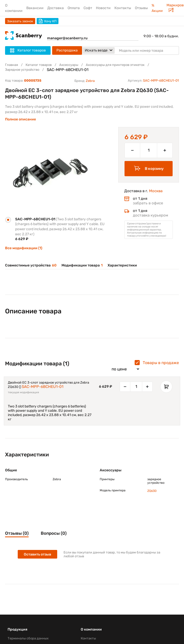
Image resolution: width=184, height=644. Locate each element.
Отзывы (141, 8)
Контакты (123, 8)
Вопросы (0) (54, 533)
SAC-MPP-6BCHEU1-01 (43, 387)
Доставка (56, 8)
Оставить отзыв (37, 554)
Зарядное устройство (22, 70)
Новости (103, 8)
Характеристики (122, 265)
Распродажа (67, 50)
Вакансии (35, 8)
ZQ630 (152, 491)
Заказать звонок (20, 21)
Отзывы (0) (17, 533)
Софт (88, 8)
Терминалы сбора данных (28, 638)
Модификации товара (82, 265)
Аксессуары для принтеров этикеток (115, 65)
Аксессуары (69, 65)
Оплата (74, 8)
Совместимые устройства (31, 265)
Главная (12, 65)
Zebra (90, 81)
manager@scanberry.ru (67, 38)
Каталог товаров (39, 65)
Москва (156, 191)
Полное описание (21, 119)
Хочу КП (48, 21)
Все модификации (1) (24, 248)
